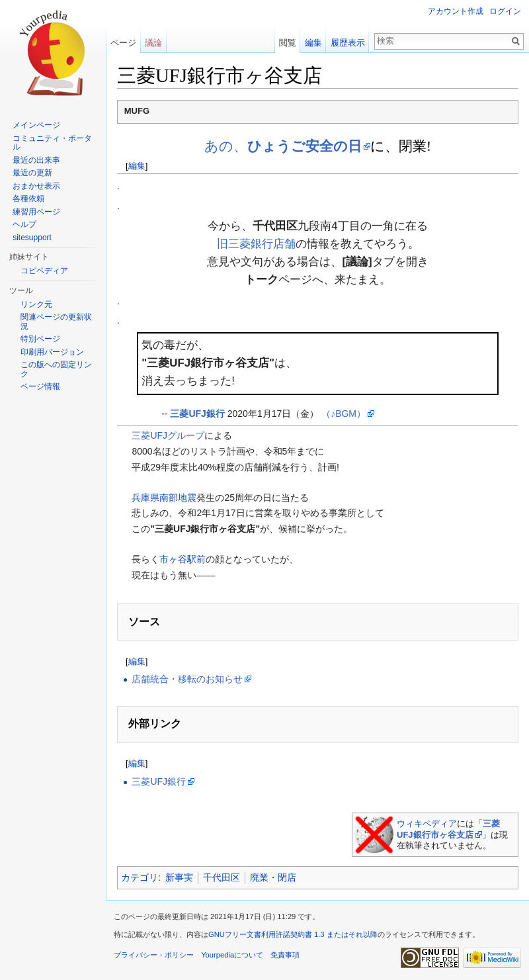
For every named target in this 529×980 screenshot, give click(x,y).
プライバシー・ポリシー (154, 955)
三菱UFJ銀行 (197, 414)
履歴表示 (348, 43)
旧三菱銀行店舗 (256, 244)
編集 (137, 166)
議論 (153, 43)
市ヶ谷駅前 (183, 559)
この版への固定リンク (56, 369)
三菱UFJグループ (168, 435)
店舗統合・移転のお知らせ (187, 679)
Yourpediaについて (232, 955)
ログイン (505, 11)
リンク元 (36, 304)
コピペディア (44, 271)
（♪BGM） (344, 414)
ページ (123, 43)
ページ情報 (40, 386)
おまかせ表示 (36, 186)
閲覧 (288, 43)
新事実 (179, 877)
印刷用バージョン (52, 352)
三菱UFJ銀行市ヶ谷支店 (448, 829)
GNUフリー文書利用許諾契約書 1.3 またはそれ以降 (293, 934)
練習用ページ (36, 212)
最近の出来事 (36, 160)
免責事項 (285, 955)
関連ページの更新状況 (56, 322)
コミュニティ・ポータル (52, 143)
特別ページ (40, 339)
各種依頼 (28, 199)
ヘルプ (24, 224)
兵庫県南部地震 (164, 498)
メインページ (36, 125)
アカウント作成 (456, 11)
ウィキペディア (427, 824)
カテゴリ (140, 877)
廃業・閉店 (273, 877)
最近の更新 (32, 173)
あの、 (283, 146)
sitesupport (32, 238)
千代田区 (222, 877)
